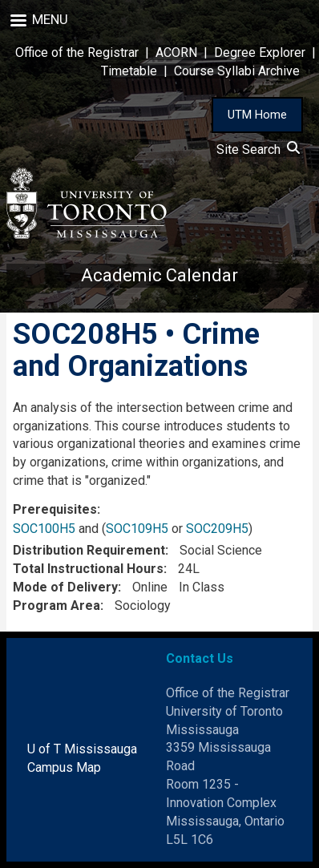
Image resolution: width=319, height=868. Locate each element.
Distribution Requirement (89, 550)
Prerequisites (55, 509)
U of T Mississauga (82, 749)
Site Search (258, 149)
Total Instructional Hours (88, 569)
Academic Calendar (159, 275)
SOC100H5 (44, 529)
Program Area (57, 606)
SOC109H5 (137, 529)
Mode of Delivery (65, 587)
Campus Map (64, 767)
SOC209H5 (217, 529)
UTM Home (257, 115)
